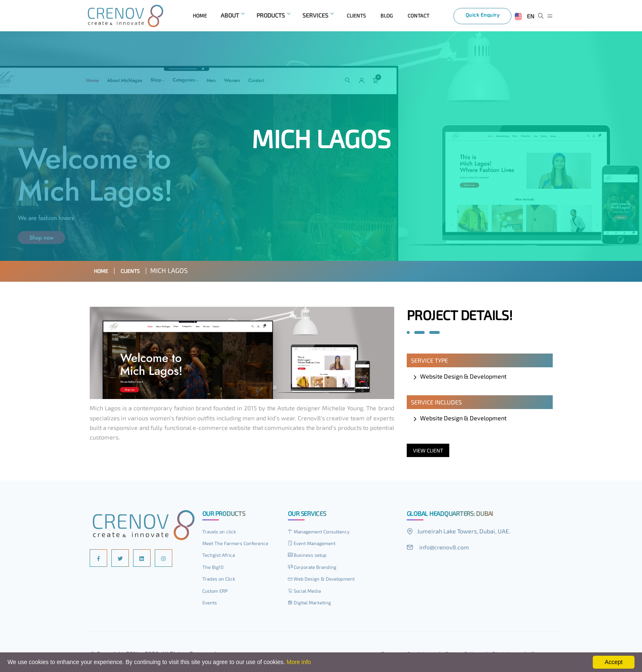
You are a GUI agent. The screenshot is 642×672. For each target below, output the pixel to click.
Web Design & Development (326, 581)
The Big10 (214, 569)
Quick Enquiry (488, 18)
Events (211, 604)
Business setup (310, 557)
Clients (137, 272)
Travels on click (221, 533)
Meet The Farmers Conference (239, 545)
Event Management (315, 545)
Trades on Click (221, 581)
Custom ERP (217, 593)
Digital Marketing (312, 604)
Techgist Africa (220, 557)
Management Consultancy (323, 533)
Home (103, 272)
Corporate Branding (315, 569)
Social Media (306, 593)
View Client (430, 452)
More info (299, 662)
